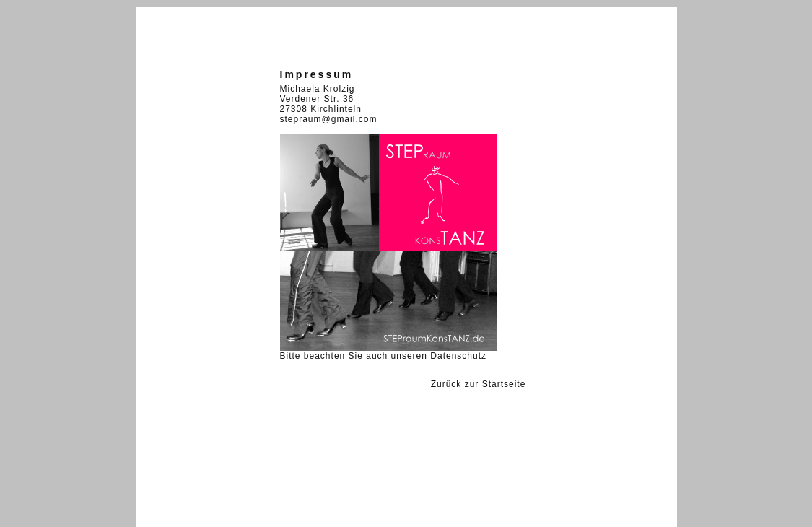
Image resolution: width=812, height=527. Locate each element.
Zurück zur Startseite (479, 384)
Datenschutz (458, 356)
